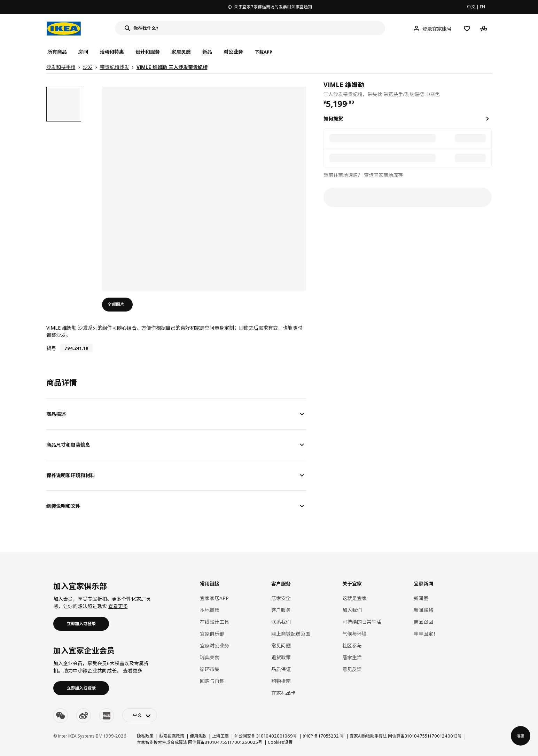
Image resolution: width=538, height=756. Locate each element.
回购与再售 (212, 681)
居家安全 (281, 598)
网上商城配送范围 (291, 634)
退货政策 (281, 657)
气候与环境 (354, 634)
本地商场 (210, 610)
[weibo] (84, 716)
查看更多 (118, 606)
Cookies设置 (280, 742)
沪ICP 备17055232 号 (323, 736)
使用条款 (198, 736)
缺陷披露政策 (172, 736)
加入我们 (352, 610)
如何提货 (333, 119)
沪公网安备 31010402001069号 (266, 736)
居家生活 (352, 657)
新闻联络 (423, 610)
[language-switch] (140, 715)
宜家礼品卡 (283, 693)
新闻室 (421, 598)
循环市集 (210, 669)
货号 (51, 348)
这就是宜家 (354, 598)
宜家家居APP (214, 598)
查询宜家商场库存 (383, 175)
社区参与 (352, 645)
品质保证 (281, 669)
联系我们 (281, 622)
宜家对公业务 (215, 645)
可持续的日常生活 (362, 622)
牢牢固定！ (426, 634)
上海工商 (220, 736)
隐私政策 (145, 736)
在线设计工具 (215, 622)
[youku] (107, 716)
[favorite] (489, 89)
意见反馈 (352, 669)
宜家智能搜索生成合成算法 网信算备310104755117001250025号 (200, 742)
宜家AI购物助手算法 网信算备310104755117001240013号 (406, 736)
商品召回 (423, 622)
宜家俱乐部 (212, 634)
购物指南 (281, 681)
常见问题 (281, 645)
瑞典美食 (210, 657)
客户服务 (281, 610)
